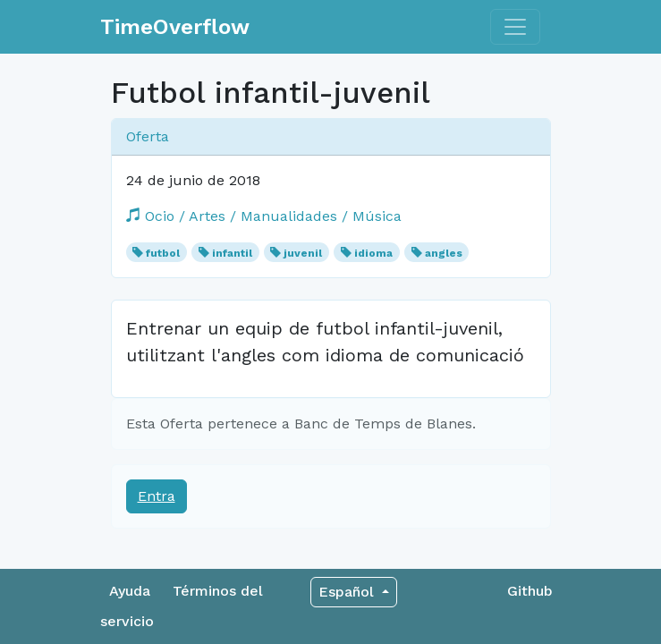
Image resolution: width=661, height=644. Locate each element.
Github (530, 591)
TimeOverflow (175, 27)
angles (444, 253)
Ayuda (130, 591)
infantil (232, 253)
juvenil (303, 253)
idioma (373, 253)
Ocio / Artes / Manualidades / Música (264, 216)
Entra (157, 496)
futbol (163, 253)
